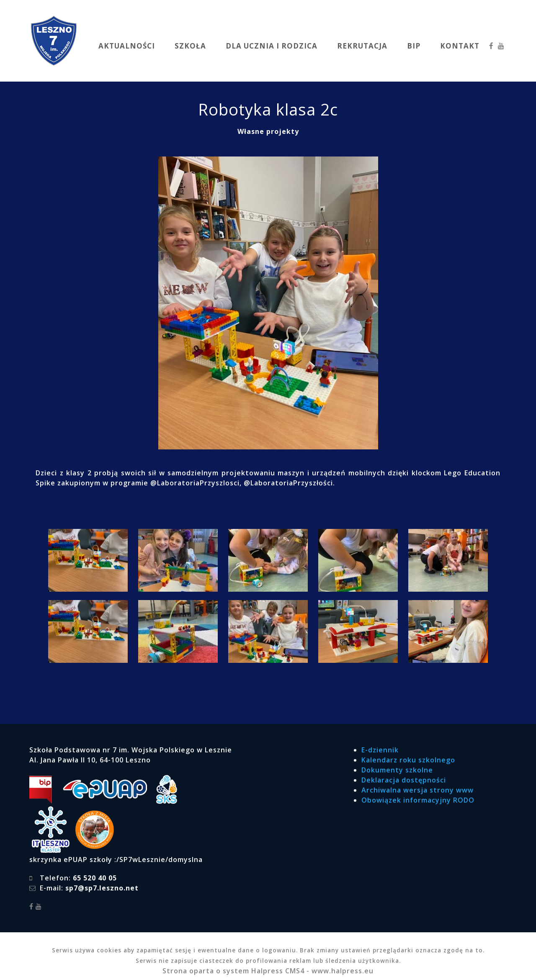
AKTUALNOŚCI (127, 46)
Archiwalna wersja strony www (417, 790)
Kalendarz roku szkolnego (408, 760)
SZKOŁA (190, 46)
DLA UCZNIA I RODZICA (272, 46)
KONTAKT (460, 46)
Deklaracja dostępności (404, 780)
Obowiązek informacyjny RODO (418, 800)
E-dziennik (380, 750)
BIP (414, 46)
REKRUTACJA (362, 46)
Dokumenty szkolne (397, 770)
